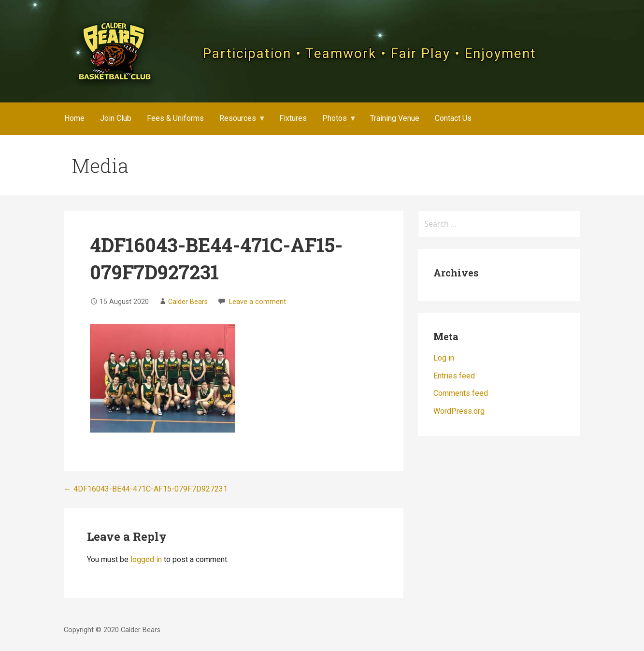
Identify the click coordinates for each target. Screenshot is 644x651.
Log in (444, 358)
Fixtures (293, 118)
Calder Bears (188, 302)
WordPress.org (459, 411)
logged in (146, 559)
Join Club (116, 118)
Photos (335, 118)
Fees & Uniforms (175, 118)
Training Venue (395, 118)
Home (74, 118)
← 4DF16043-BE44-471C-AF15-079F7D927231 (146, 489)
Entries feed (454, 376)
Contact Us (453, 118)
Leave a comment (258, 302)
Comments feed (461, 393)
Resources (238, 118)
